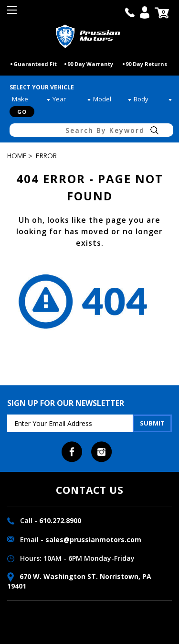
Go (22, 112)
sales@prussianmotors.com (93, 540)
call (130, 12)
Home (17, 156)
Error (46, 156)
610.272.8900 (60, 520)
